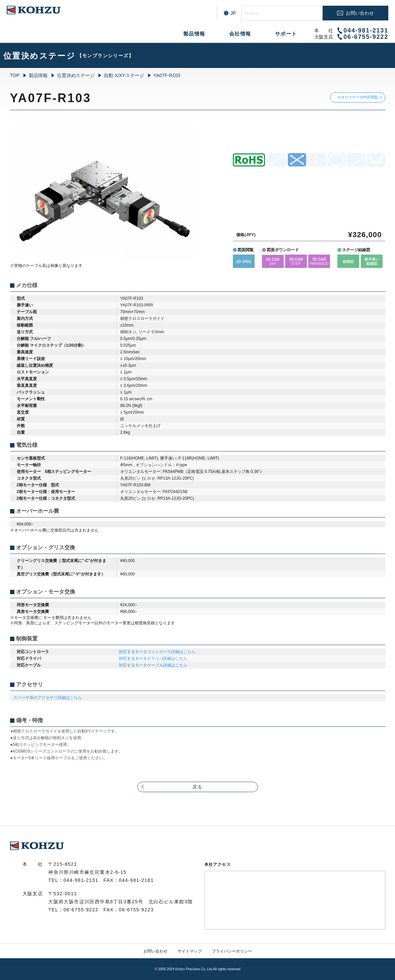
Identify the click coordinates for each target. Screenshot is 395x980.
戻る (197, 787)
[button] (244, 261)
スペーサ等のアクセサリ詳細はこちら (48, 698)
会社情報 (240, 34)
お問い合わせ (155, 951)
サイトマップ (190, 951)
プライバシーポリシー (232, 951)
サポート (286, 34)
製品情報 (194, 34)
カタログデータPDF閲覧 (358, 97)
